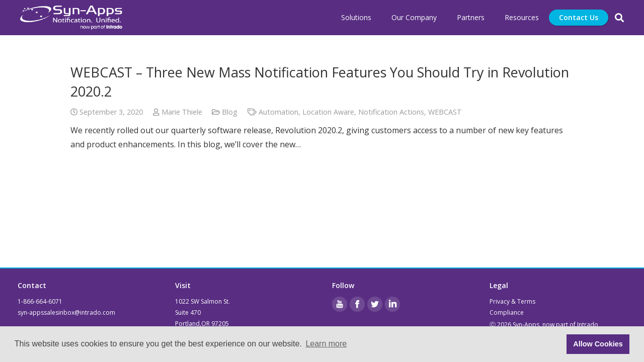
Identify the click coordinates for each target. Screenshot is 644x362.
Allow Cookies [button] (598, 344)
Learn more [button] (326, 344)
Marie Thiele (182, 112)
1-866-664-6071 (40, 301)
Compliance (507, 312)
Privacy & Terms (512, 301)
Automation (278, 112)
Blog (230, 112)
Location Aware (328, 112)
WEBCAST (445, 112)
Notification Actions (391, 112)
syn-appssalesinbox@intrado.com (66, 312)
